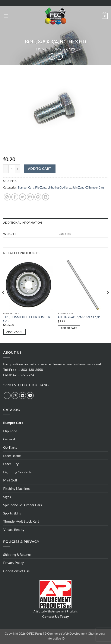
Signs (7, 497)
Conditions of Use (16, 571)
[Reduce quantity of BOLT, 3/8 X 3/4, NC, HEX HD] (6, 169)
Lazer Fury (11, 464)
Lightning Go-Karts (59, 187)
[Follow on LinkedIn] (23, 395)
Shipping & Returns (17, 554)
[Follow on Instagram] (15, 395)
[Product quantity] (12, 169)
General (9, 439)
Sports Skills (12, 513)
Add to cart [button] (15, 332)
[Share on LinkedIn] (46, 197)
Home (42, 49)
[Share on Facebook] (15, 197)
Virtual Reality (14, 529)
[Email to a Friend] (30, 197)
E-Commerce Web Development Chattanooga (75, 633)
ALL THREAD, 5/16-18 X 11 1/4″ (79, 317)
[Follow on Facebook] (7, 395)
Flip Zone (41, 187)
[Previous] (3, 301)
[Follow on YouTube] (30, 395)
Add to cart (40, 169)
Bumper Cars (63, 49)
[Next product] (52, 57)
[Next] (108, 301)
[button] (6, 16)
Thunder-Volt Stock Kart (21, 521)
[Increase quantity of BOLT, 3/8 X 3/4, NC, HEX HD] (18, 169)
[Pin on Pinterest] (38, 197)
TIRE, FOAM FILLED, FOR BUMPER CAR (27, 319)
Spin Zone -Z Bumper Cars (88, 187)
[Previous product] (59, 57)
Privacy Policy (13, 563)
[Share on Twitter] (23, 197)
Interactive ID (56, 638)
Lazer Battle (12, 456)
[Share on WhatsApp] (7, 197)
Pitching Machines (17, 488)
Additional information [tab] (23, 223)
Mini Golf (10, 480)
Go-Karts (10, 447)
